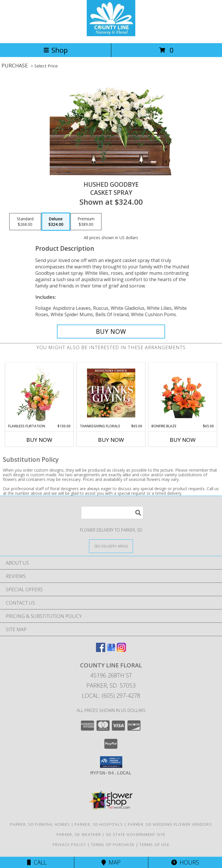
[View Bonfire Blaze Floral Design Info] (183, 393)
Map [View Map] (111, 862)
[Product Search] (112, 513)
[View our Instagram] (121, 650)
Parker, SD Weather (79, 834)
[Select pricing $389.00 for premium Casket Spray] (86, 222)
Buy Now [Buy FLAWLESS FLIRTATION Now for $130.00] (39, 440)
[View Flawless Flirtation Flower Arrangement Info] (39, 393)
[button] (111, 762)
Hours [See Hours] (185, 862)
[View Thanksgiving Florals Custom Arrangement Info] (111, 393)
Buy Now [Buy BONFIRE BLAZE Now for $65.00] (183, 440)
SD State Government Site (136, 834)
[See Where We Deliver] (111, 546)
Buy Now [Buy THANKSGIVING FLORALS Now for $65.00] (111, 440)
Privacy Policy (69, 845)
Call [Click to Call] (37, 862)
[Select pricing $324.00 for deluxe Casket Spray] (56, 222)
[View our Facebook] (101, 650)
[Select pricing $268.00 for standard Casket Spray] (25, 222)
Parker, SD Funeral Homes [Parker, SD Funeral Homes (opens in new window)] (40, 824)
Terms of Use (154, 845)
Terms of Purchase (113, 845)
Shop (55, 50)
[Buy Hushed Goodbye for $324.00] (111, 332)
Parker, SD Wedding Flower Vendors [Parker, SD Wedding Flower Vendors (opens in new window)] (170, 824)
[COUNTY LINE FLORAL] (111, 35)
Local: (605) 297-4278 (111, 696)
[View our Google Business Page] (111, 650)
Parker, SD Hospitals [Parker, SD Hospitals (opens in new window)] (99, 824)
